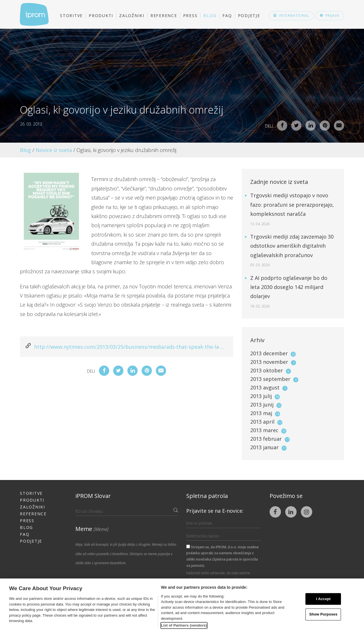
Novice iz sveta (54, 150)
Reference (164, 16)
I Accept (323, 599)
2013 (273, 353)
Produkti (101, 16)
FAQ (227, 16)
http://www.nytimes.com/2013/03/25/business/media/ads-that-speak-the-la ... (129, 347)
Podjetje (249, 16)
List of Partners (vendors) (184, 625)
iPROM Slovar (93, 496)
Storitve (71, 16)
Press (190, 16)
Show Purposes (323, 614)
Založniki (132, 16)
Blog (210, 16)
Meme (92, 529)
